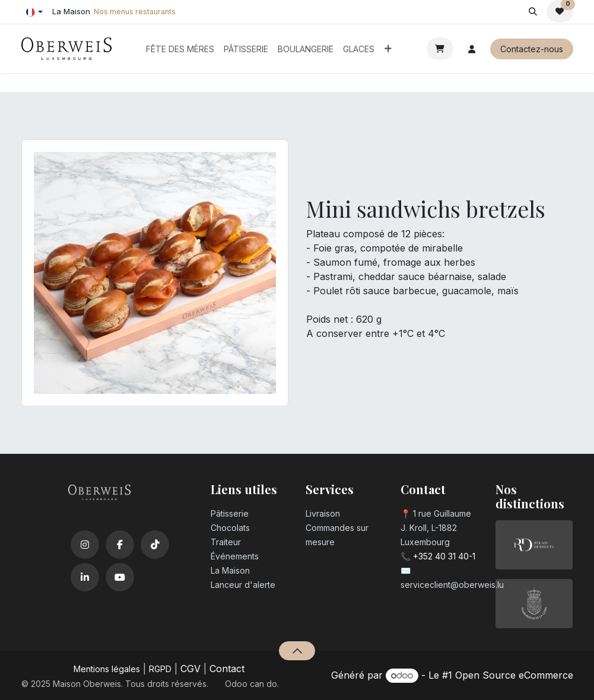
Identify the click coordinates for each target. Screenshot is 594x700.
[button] (533, 11)
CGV (190, 669)
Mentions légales (107, 669)
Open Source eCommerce (514, 675)
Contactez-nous (532, 49)
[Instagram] (85, 545)
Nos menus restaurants (135, 12)
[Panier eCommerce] (440, 49)
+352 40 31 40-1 (444, 556)
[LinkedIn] (85, 577)
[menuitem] (180, 49)
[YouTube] (120, 577)
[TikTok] (155, 545)
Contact (227, 669)
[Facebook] (120, 545)
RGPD (160, 669)
